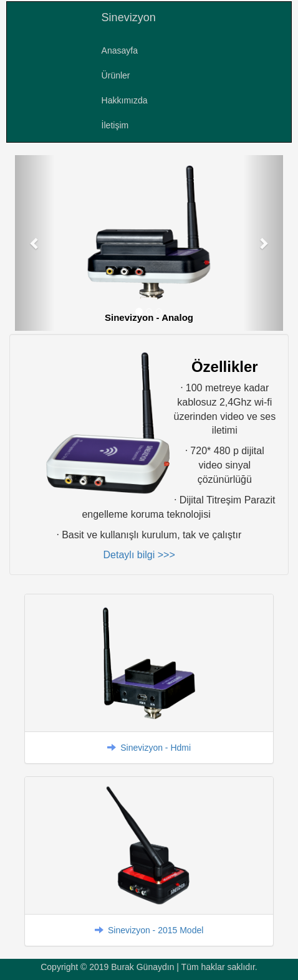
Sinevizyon (129, 17)
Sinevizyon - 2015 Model (156, 930)
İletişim (115, 125)
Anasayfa (120, 50)
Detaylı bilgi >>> (139, 555)
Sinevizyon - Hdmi (156, 748)
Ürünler (116, 75)
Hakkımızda (125, 100)
